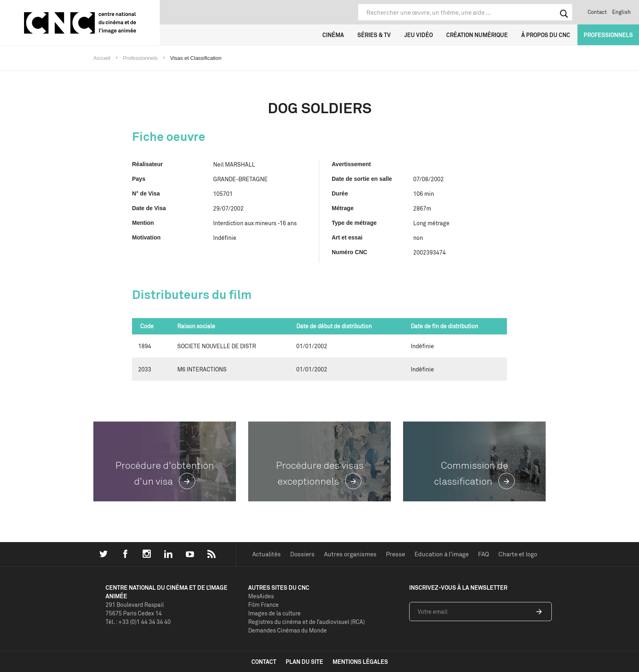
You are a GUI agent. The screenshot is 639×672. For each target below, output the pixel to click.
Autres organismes (350, 554)
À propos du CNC (546, 35)
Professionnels (608, 35)
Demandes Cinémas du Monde (288, 630)
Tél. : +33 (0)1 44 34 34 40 (138, 622)
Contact (597, 12)
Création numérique (477, 35)
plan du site (304, 662)
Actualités (267, 554)
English (621, 12)
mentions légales (360, 662)
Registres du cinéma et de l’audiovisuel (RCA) (306, 622)
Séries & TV (374, 35)
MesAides (261, 596)
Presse (396, 554)
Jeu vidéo (419, 35)
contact (264, 662)
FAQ (484, 554)
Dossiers (302, 554)
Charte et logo (518, 554)
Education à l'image (442, 554)
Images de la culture (274, 613)
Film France (263, 605)
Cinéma (333, 35)
